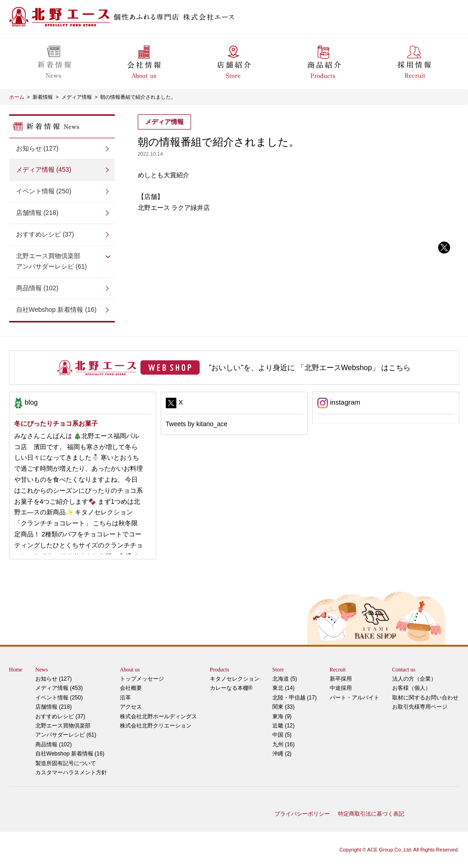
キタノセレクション (235, 679)
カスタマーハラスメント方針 (71, 772)
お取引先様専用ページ (420, 707)
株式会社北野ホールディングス (158, 716)
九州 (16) (284, 744)
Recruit (338, 670)
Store (278, 670)
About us (130, 670)
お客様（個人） (412, 688)
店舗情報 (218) (37, 213)
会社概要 (131, 688)
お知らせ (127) (37, 148)
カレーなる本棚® (231, 688)
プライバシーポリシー (302, 814)
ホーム (17, 97)
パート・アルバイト (355, 698)
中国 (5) (282, 735)
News (42, 670)
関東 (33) (284, 707)
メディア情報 (77, 97)
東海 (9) (282, 716)
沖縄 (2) (282, 754)
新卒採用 (341, 679)
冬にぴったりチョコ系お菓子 (56, 423)
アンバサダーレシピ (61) (62, 261)
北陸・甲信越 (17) (295, 698)
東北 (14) (284, 688)
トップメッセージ (142, 679)
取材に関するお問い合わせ (425, 698)
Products (220, 670)
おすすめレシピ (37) (45, 234)
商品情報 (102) (37, 288)
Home (16, 670)
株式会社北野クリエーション (156, 726)
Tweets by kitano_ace (197, 424)
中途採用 (341, 688)
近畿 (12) (284, 726)
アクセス (131, 707)
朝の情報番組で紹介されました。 (138, 97)
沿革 (125, 698)
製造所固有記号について (66, 763)
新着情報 (43, 97)
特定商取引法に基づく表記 (371, 814)
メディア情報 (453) (44, 169)
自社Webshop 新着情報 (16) (56, 310)
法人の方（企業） (414, 679)
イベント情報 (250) (44, 191)
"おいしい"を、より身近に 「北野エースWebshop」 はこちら (310, 368)
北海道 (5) (285, 679)
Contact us (404, 670)
